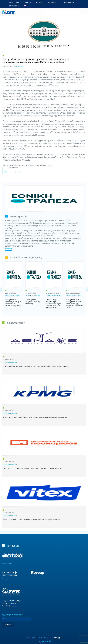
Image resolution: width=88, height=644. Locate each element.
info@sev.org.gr (12, 606)
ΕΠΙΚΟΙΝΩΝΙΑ (14, 6)
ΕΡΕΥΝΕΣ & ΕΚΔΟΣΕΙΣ (34, 2)
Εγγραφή (8, 624)
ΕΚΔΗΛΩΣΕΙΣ (53, 2)
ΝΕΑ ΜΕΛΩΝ (69, 2)
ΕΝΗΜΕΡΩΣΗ (14, 2)
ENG (25, 6)
